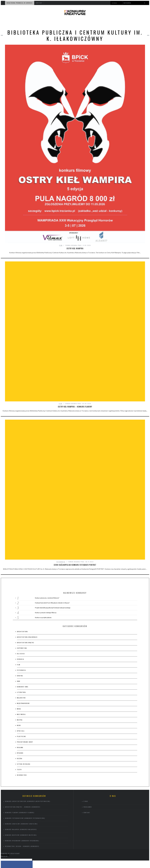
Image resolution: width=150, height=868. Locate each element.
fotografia (61, 515)
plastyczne (21, 690)
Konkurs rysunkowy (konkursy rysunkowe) (22, 794)
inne (19, 635)
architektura (22, 585)
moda (19, 662)
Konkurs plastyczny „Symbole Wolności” (47, 551)
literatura (21, 646)
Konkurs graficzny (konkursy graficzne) (21, 777)
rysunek (20, 707)
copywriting (22, 602)
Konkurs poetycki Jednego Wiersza (46, 566)
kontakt (39, 3)
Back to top (4, 810)
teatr (19, 723)
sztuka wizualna (24, 718)
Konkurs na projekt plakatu (43, 571)
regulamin (88, 760)
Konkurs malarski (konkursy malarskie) (21, 783)
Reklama (20, 701)
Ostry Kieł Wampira (75, 248)
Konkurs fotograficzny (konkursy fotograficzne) (25, 772)
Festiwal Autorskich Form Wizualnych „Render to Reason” (52, 556)
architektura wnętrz (26, 596)
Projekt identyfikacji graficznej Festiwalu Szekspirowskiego (53, 561)
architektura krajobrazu (27, 591)
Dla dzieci (21, 607)
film (61, 245)
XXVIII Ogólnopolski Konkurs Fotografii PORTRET (75, 518)
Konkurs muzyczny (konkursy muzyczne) (21, 789)
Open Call (21, 684)
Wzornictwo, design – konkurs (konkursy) (22, 800)
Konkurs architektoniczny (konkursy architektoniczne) (28, 755)
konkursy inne (23, 640)
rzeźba (20, 712)
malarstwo (21, 651)
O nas (86, 755)
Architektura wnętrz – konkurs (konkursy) (23, 760)
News (19, 679)
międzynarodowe (23, 657)
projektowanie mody (25, 695)
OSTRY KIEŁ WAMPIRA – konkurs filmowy (75, 464)
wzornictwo (22, 729)
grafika (20, 629)
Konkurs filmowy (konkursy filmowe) (20, 766)
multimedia (21, 668)
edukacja (20, 613)
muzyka (20, 673)
